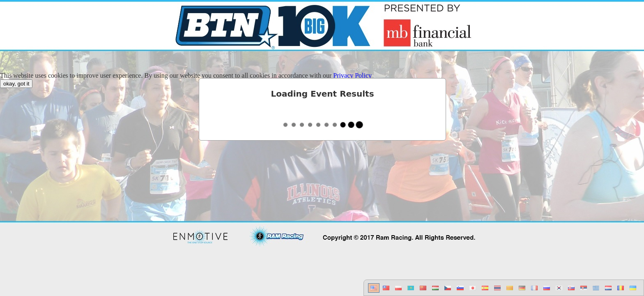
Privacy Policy (352, 75)
